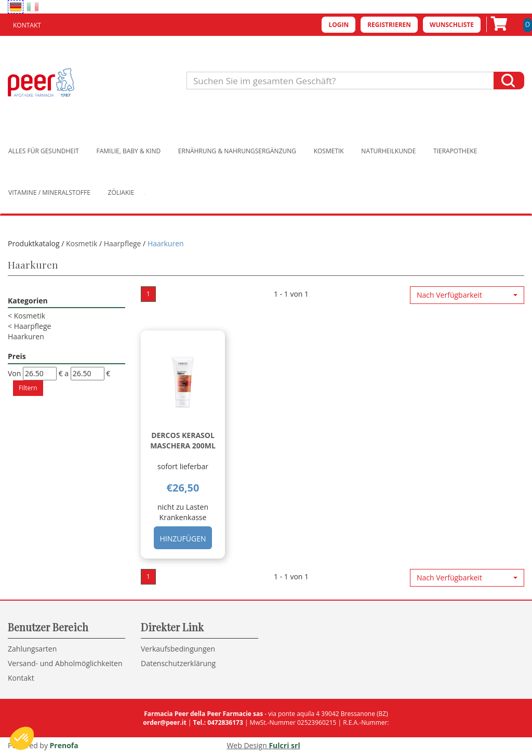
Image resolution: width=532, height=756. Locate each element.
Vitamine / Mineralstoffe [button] (49, 193)
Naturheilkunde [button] (388, 151)
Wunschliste (452, 25)
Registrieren (389, 25)
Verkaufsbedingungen (178, 649)
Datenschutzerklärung (178, 663)
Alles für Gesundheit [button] (44, 151)
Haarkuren (26, 336)
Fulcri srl (284, 745)
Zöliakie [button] (121, 193)
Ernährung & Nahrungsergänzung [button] (237, 151)
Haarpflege (123, 243)
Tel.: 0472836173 (218, 722)
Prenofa (64, 745)
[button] (467, 295)
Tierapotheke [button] (455, 151)
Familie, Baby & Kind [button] (129, 151)
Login (338, 25)
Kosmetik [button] (329, 151)
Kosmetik (82, 243)
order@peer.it (164, 722)
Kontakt (27, 25)
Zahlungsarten (32, 649)
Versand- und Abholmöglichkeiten (65, 663)
